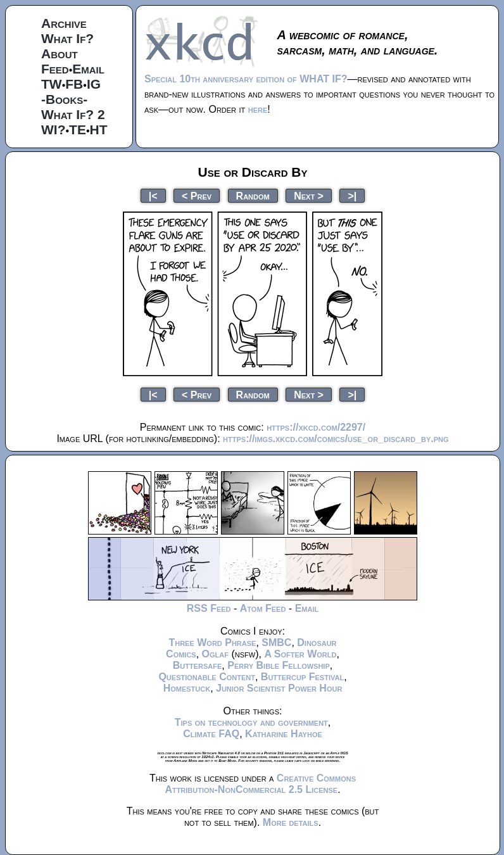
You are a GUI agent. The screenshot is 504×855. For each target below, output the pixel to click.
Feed (55, 69)
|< (153, 195)
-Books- (64, 99)
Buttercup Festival (302, 677)
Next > (309, 195)
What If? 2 (73, 114)
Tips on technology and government (251, 722)
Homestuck (187, 688)
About (60, 54)
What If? (67, 38)
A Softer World (300, 654)
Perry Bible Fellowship (279, 665)
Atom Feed (263, 608)
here (258, 109)
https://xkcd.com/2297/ (316, 427)
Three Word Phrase (212, 643)
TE (78, 130)
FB (74, 84)
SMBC (276, 643)
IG (94, 84)
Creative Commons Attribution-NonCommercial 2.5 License (260, 784)
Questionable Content (207, 677)
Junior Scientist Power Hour (279, 688)
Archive (64, 23)
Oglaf (215, 654)
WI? (53, 130)
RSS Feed (209, 608)
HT (99, 130)
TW (52, 84)
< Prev (197, 195)
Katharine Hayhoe (284, 734)
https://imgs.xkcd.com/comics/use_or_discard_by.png (336, 439)
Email (88, 69)
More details (291, 822)
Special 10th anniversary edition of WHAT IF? (246, 79)
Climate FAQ (211, 734)
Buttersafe (198, 665)
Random (253, 195)
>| (352, 195)
